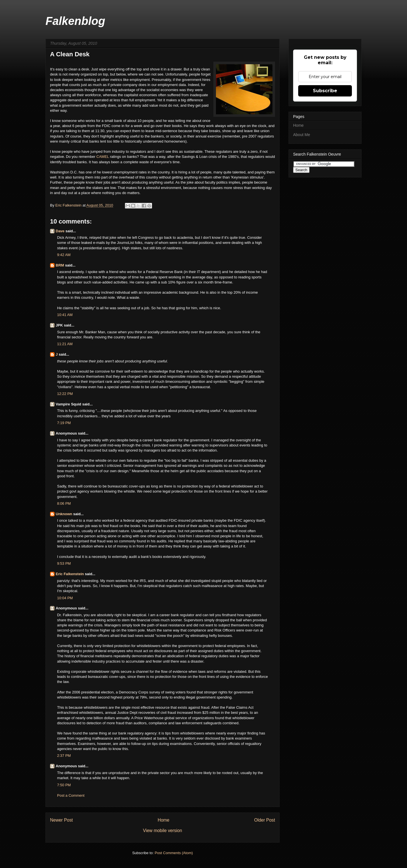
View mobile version (163, 831)
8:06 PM (64, 503)
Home (164, 820)
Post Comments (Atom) (174, 853)
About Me (302, 135)
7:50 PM (64, 785)
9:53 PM (64, 563)
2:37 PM (64, 756)
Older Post (265, 820)
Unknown (64, 514)
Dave (60, 231)
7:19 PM (64, 423)
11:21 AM (65, 344)
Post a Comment (71, 795)
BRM (60, 265)
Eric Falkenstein (70, 574)
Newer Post (61, 820)
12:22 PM (65, 394)
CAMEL (103, 157)
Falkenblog (75, 21)
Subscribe (325, 91)
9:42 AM (64, 255)
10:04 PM (65, 598)
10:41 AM (65, 315)
